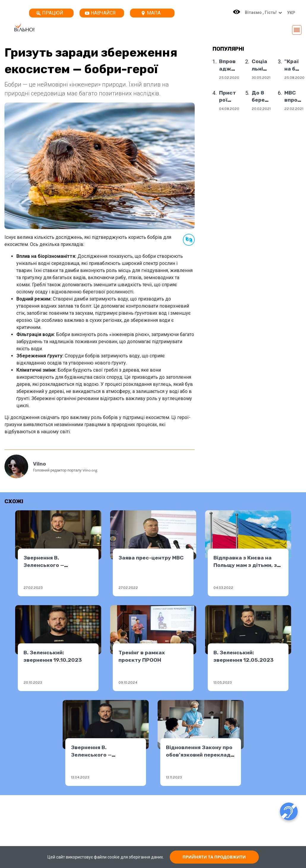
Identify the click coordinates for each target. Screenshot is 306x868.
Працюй (50, 13)
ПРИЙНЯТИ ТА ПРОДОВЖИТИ (214, 857)
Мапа (151, 13)
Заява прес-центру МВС (151, 558)
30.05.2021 (261, 77)
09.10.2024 (128, 682)
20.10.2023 (33, 682)
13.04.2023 (80, 777)
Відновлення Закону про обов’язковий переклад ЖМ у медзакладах (199, 755)
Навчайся (100, 13)
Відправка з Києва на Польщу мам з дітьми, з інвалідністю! (245, 565)
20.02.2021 (261, 109)
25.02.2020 (229, 77)
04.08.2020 (229, 109)
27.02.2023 (33, 588)
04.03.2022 (223, 588)
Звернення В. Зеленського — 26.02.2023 (44, 565)
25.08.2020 (294, 77)
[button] (290, 13)
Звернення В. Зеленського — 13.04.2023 (91, 755)
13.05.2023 (223, 682)
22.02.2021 (294, 109)
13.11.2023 (174, 777)
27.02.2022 (128, 588)
